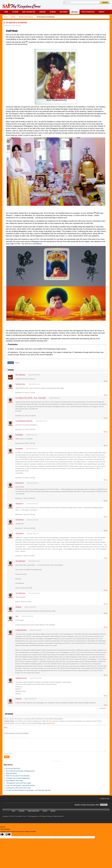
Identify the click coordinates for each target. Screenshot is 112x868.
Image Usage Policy (34, 814)
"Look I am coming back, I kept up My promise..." (21, 788)
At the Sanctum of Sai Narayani (15, 22)
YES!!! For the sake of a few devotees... (18, 778)
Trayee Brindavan (11, 776)
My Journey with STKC (13, 771)
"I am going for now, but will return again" (19, 786)
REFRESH (103, 708)
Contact (45, 814)
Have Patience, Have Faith (14, 783)
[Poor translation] (8, 837)
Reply (105, 381)
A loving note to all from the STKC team (18, 790)
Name (6, 727)
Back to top (105, 801)
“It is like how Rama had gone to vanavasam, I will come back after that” (28, 793)
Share (11, 363)
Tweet (17, 363)
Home (6, 17)
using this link (51, 723)
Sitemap (53, 814)
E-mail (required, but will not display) (16, 733)
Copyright (22, 814)
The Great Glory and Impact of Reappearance (20, 774)
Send (7, 759)
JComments (56, 764)
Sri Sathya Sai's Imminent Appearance (18, 781)
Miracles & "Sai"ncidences (26, 17)
